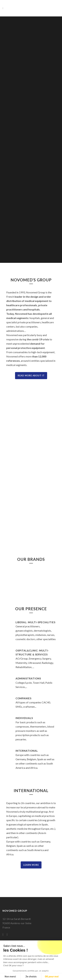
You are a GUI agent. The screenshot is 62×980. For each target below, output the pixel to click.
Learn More (31, 865)
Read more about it (31, 376)
